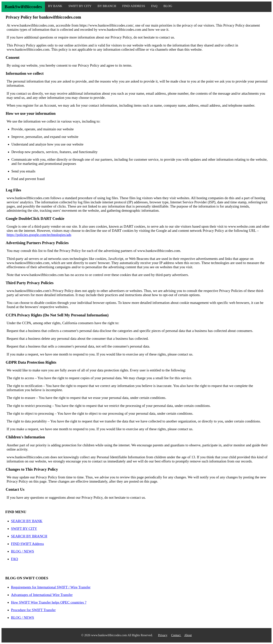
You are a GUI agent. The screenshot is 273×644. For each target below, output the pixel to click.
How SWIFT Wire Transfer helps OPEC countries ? (49, 602)
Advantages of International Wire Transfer (42, 595)
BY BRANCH (107, 6)
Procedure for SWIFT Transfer (33, 610)
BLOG (168, 6)
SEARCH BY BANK (27, 521)
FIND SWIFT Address (27, 544)
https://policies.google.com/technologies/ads (39, 235)
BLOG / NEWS (23, 551)
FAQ (154, 6)
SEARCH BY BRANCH (29, 536)
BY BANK (55, 6)
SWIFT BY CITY (80, 6)
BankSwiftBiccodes (23, 7)
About (188, 635)
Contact (176, 635)
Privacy (163, 635)
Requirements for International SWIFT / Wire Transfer (51, 587)
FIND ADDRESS (134, 6)
